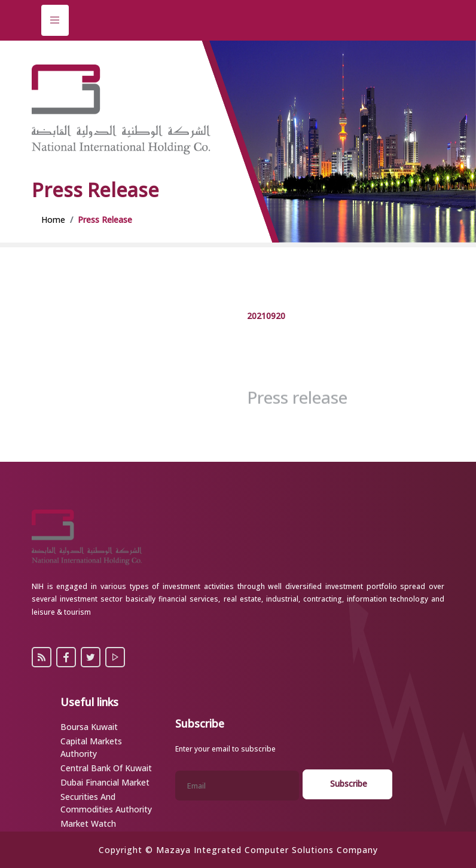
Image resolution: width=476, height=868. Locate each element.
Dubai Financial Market (105, 782)
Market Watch (88, 823)
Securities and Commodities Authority (106, 803)
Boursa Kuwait (89, 727)
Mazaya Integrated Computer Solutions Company (267, 850)
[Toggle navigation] (55, 20)
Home (53, 220)
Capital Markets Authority (91, 747)
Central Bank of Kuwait (106, 768)
